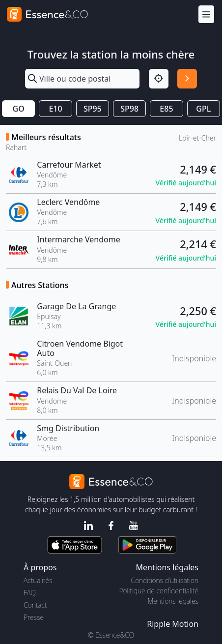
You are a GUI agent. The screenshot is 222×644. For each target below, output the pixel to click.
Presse (34, 617)
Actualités (38, 580)
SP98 (129, 109)
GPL (203, 109)
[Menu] (206, 15)
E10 (55, 109)
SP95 (93, 109)
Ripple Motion (173, 624)
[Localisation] (159, 79)
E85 (166, 109)
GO (19, 109)
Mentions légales (173, 601)
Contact (35, 605)
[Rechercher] (187, 79)
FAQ (30, 593)
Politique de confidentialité (159, 591)
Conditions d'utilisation (165, 580)
